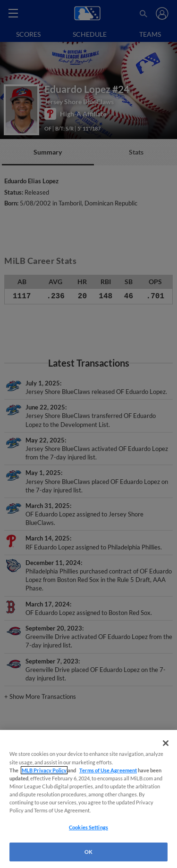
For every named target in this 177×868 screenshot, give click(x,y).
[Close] (166, 743)
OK (88, 852)
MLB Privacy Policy (44, 770)
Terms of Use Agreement (108, 770)
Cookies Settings (88, 827)
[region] (88, 799)
